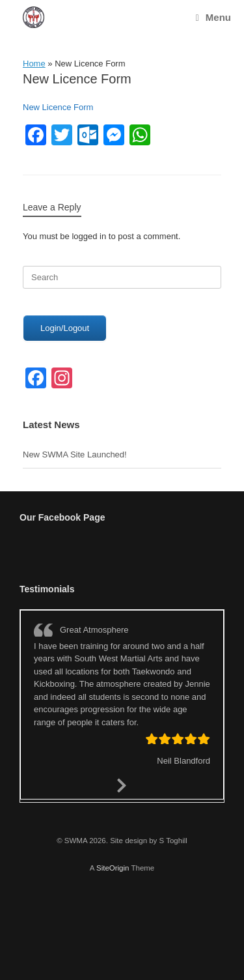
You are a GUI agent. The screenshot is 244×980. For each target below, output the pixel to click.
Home (34, 64)
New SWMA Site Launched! (75, 454)
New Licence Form (58, 107)
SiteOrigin (113, 868)
